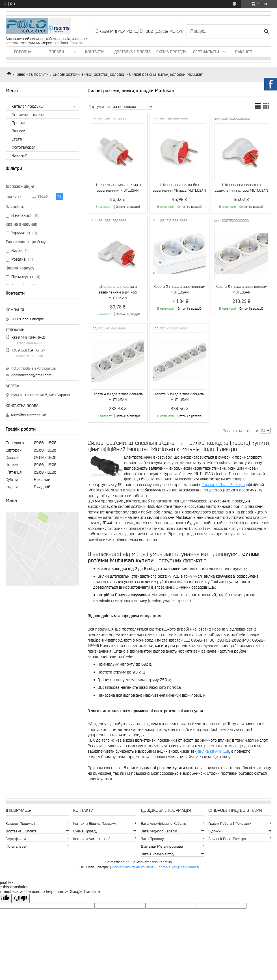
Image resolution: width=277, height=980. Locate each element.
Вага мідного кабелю (159, 831)
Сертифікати (206, 52)
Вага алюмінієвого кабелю (163, 823)
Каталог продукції (28, 106)
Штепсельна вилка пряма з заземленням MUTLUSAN (118, 188)
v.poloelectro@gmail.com (31, 375)
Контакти (94, 52)
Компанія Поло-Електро (223, 485)
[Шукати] (266, 31)
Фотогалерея (23, 147)
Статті (17, 139)
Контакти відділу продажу (95, 823)
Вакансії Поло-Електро (227, 839)
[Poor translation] (21, 898)
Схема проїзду (171, 52)
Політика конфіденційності (178, 867)
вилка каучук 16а (214, 751)
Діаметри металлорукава (162, 846)
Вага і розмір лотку (157, 854)
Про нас (19, 123)
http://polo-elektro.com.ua (33, 368)
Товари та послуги (32, 74)
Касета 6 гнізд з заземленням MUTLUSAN (179, 397)
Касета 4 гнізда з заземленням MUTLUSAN (118, 397)
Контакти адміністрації (92, 839)
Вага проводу (152, 839)
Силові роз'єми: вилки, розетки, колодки (89, 74)
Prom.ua (165, 862)
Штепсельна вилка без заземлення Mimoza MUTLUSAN (179, 188)
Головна (23, 52)
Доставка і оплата (132, 52)
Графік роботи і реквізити (230, 823)
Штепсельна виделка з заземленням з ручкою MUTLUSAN (118, 292)
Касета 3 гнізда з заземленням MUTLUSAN (241, 289)
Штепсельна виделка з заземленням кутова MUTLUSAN (241, 188)
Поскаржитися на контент (133, 867)
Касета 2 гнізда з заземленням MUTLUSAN (179, 289)
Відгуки (18, 131)
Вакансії (244, 52)
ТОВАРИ (57, 52)
